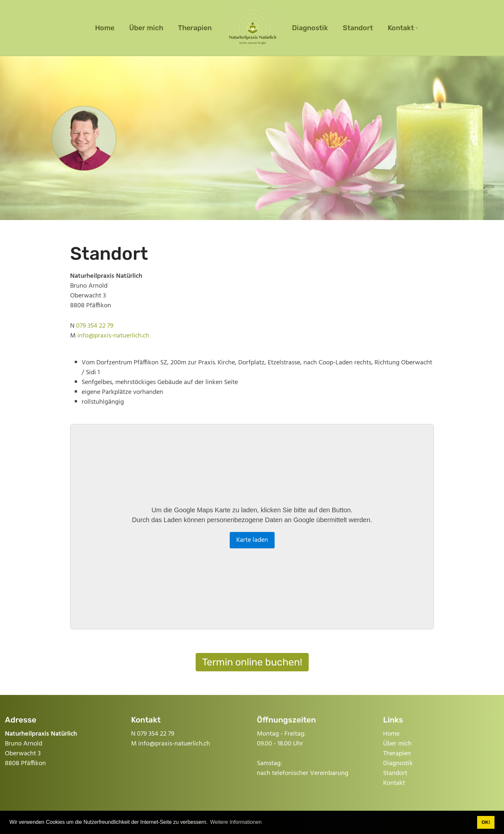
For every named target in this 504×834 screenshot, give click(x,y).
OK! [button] (486, 822)
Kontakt (394, 783)
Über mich (397, 744)
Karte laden (252, 540)
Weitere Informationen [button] (236, 822)
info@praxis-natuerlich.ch (113, 336)
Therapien (397, 754)
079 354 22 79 (95, 326)
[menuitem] (105, 28)
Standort (395, 773)
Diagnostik (398, 763)
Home (391, 734)
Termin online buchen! (252, 662)
